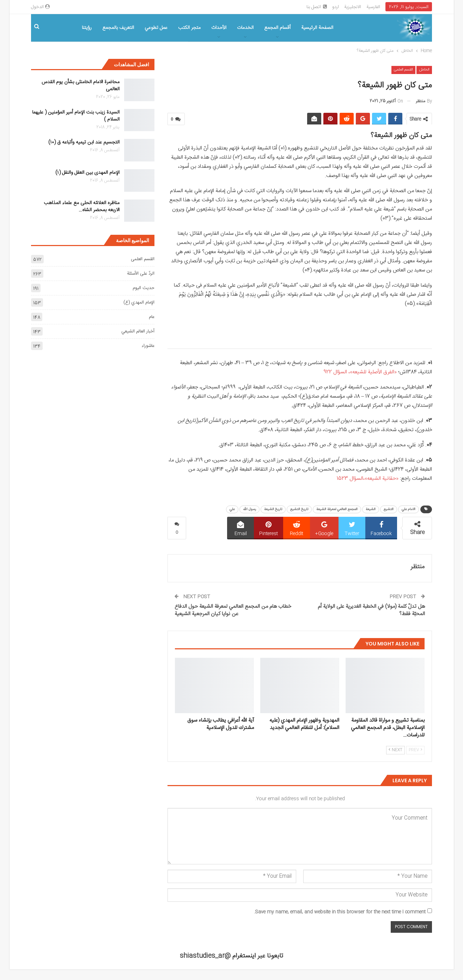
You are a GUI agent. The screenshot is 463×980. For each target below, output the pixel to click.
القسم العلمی (403, 70)
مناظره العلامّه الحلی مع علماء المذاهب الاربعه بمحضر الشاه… (82, 207)
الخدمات (245, 28)
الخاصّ (424, 70)
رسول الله (249, 509)
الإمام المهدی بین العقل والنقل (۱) (87, 173)
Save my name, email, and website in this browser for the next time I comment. (340, 912)
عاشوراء (148, 346)
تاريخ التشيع (299, 509)
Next (395, 750)
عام (152, 317)
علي (232, 509)
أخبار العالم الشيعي (138, 331)
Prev (415, 750)
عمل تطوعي (156, 28)
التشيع (389, 509)
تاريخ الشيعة (273, 509)
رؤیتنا (87, 28)
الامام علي (409, 509)
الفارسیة (373, 7)
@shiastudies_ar (205, 956)
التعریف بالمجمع (118, 28)
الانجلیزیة (353, 7)
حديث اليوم (144, 288)
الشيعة (371, 509)
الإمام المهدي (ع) (139, 302)
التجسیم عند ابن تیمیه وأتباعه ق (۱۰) (84, 142)
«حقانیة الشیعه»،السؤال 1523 (368, 479)
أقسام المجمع (277, 28)
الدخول (40, 7)
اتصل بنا (317, 7)
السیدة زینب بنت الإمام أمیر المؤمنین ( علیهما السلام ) (76, 116)
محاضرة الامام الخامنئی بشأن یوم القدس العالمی (81, 86)
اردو (336, 7)
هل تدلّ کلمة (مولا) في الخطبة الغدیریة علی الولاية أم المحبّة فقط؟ (371, 610)
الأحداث (219, 28)
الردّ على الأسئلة (141, 274)
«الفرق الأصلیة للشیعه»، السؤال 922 (360, 372)
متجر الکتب (189, 28)
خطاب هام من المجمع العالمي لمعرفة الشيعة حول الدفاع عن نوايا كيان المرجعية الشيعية (233, 610)
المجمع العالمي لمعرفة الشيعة (337, 509)
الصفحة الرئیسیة (317, 28)
